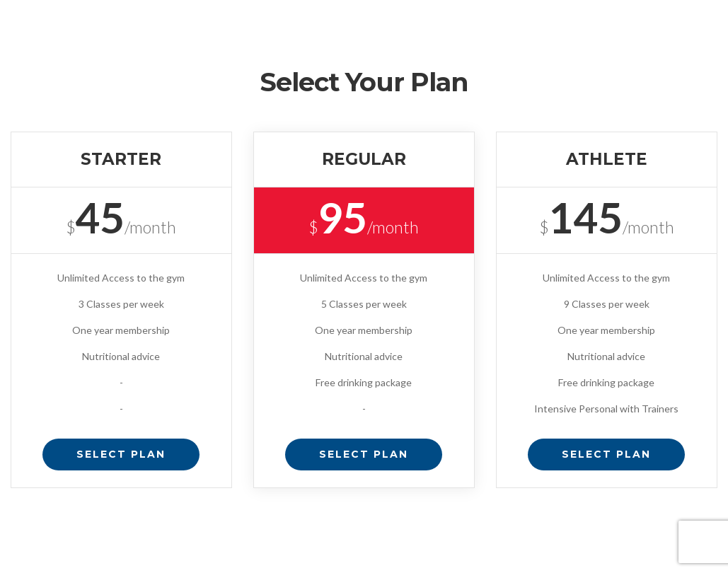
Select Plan (121, 454)
